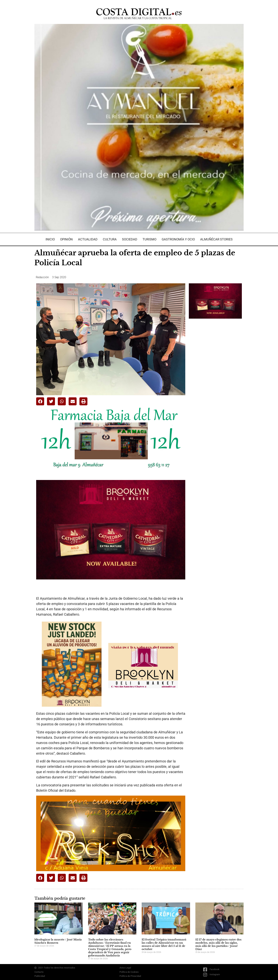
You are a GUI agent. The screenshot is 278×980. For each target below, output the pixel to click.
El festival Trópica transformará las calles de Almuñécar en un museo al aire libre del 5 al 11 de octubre (164, 944)
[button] (40, 401)
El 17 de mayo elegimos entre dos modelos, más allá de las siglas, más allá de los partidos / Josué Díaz (218, 944)
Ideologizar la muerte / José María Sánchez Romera (58, 941)
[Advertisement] (215, 377)
